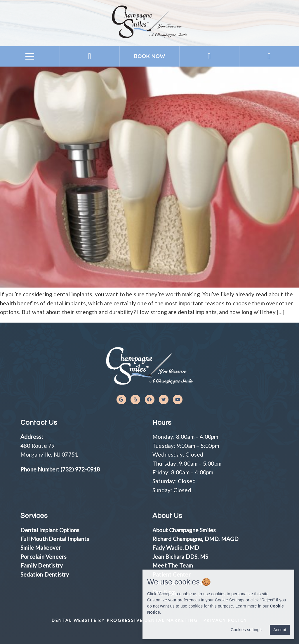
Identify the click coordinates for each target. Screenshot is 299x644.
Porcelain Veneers (44, 557)
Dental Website (74, 620)
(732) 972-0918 (80, 469)
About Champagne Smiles (184, 530)
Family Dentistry (42, 565)
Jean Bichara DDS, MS (180, 557)
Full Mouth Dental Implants (55, 539)
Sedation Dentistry (45, 574)
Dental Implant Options (50, 530)
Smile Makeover (41, 548)
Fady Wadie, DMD (176, 548)
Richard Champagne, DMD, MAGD (196, 539)
